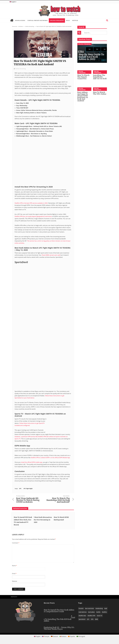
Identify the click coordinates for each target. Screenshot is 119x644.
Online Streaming (57, 20)
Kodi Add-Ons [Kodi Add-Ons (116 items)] (83, 612)
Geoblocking (20, 20)
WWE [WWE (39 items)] (96, 619)
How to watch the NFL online (100, 93)
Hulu (68, 20)
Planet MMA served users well (51, 255)
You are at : (15, 26)
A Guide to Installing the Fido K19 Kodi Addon (59, 618)
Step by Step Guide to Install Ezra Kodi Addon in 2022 (91, 57)
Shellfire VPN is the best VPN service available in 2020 (31, 203)
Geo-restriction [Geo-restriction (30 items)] (89, 608)
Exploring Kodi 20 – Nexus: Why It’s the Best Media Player (59, 628)
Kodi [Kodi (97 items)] (106, 608)
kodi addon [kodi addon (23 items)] (91, 612)
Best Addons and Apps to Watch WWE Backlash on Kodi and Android (83, 97)
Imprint (14, 597)
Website (15, 581)
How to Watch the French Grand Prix (83, 77)
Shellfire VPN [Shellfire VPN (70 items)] (91, 616)
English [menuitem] (38, 636)
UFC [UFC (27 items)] (88, 619)
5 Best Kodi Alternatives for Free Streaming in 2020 (43, 520)
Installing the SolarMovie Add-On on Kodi (100, 77)
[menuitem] (13, 2)
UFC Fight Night (28, 489)
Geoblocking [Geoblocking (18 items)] (99, 608)
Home (12, 20)
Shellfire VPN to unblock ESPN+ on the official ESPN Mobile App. (50, 458)
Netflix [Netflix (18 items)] (98, 612)
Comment (16, 543)
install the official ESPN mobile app (32, 462)
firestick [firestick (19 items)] (81, 608)
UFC (20, 489)
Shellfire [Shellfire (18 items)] (104, 612)
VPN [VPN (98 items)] (92, 619)
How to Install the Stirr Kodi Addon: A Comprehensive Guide (59, 611)
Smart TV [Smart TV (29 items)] (100, 616)
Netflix (75, 20)
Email (14, 574)
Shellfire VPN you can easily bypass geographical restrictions (33, 216)
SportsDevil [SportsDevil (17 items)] (82, 619)
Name (14, 566)
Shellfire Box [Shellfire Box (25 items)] (82, 616)
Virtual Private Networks (38, 20)
